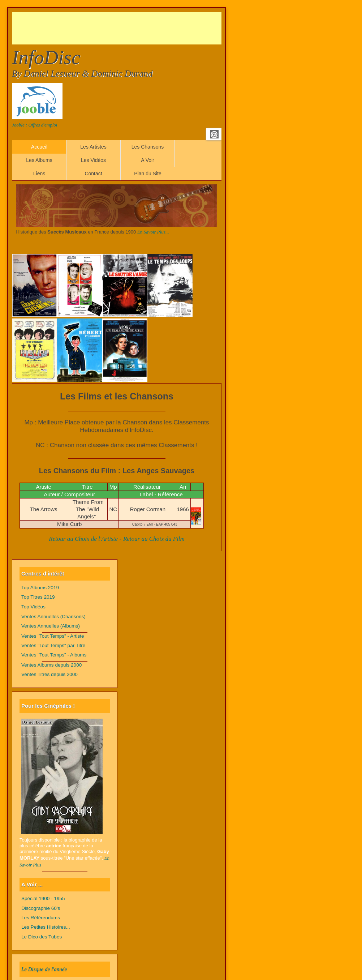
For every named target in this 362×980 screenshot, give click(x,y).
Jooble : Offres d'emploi (35, 125)
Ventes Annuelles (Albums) (51, 626)
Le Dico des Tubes (42, 937)
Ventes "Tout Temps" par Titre (53, 645)
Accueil (39, 147)
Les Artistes (93, 147)
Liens (39, 174)
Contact (93, 174)
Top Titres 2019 (38, 597)
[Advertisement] (143, 28)
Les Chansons (148, 147)
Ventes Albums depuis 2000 (51, 665)
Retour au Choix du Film (154, 539)
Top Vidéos (33, 607)
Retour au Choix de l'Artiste (83, 539)
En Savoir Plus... (153, 232)
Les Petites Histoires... (46, 927)
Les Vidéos (93, 160)
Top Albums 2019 (40, 588)
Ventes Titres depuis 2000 (49, 674)
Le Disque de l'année (44, 969)
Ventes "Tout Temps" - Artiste (53, 636)
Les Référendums (41, 918)
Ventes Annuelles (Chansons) (53, 617)
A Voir (148, 160)
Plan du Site (148, 174)
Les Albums (39, 160)
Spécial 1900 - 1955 (43, 898)
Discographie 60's (41, 908)
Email (214, 134)
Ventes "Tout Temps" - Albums (54, 655)
